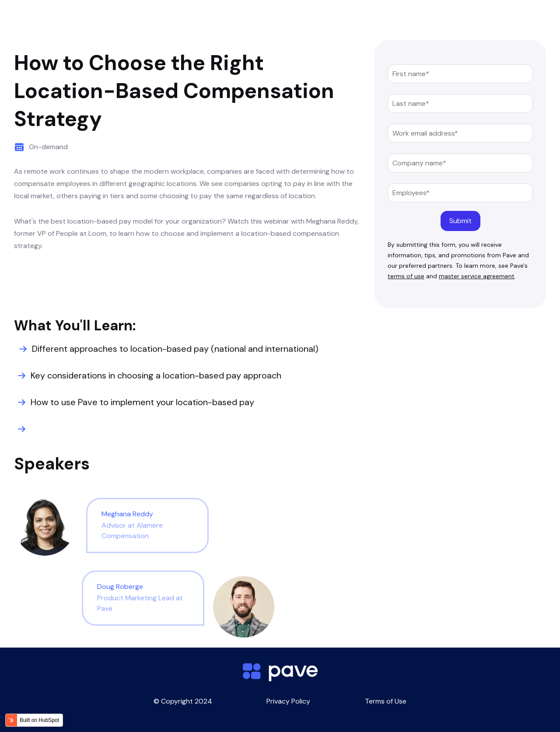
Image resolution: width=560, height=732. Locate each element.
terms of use (406, 276)
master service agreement (477, 276)
